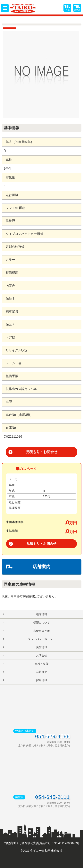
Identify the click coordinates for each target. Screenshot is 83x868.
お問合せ (42, 655)
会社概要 (42, 672)
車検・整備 (42, 664)
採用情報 (42, 680)
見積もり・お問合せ (42, 452)
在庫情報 (42, 614)
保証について (42, 623)
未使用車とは (42, 631)
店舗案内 (42, 567)
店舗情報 (42, 647)
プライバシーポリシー (42, 639)
